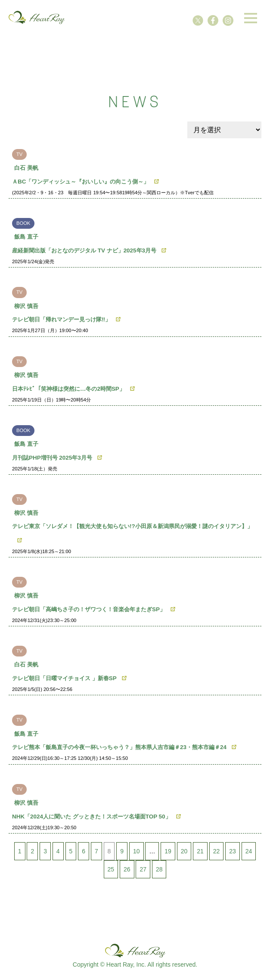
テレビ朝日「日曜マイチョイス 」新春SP (64, 678)
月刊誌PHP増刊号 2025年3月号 (52, 458)
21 (200, 851)
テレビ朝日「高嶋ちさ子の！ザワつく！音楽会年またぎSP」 (89, 609)
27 (143, 869)
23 (233, 851)
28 (159, 869)
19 (168, 851)
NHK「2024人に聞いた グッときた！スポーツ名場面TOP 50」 (92, 817)
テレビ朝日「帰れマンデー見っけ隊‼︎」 (61, 319)
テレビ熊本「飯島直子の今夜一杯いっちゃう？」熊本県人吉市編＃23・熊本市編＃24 (119, 747)
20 (184, 851)
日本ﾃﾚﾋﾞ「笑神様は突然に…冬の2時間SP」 (68, 389)
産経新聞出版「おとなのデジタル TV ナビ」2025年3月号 (84, 250)
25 (111, 869)
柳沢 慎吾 (26, 306)
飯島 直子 (26, 237)
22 (217, 851)
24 (249, 851)
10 (137, 851)
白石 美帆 (26, 168)
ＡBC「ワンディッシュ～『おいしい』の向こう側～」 (81, 182)
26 (127, 869)
